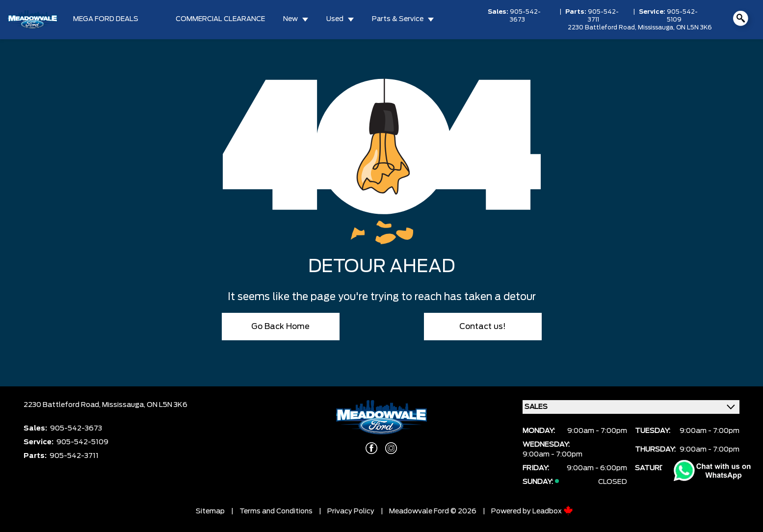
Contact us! (483, 327)
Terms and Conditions (276, 511)
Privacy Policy (351, 511)
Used (335, 19)
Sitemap (210, 511)
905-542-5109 (682, 16)
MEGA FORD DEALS (106, 19)
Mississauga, (657, 27)
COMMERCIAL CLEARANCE (220, 19)
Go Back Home (280, 327)
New (290, 19)
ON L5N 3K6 (694, 27)
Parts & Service (398, 19)
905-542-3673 (525, 16)
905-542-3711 (603, 16)
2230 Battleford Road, (603, 27)
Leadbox (553, 511)
